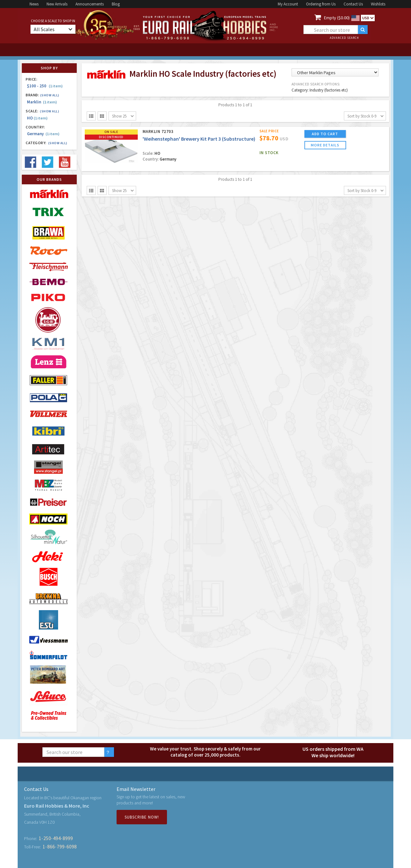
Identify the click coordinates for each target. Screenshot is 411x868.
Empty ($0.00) (337, 18)
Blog (116, 4)
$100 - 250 (45, 86)
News (34, 4)
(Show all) (50, 95)
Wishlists (378, 4)
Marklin (42, 102)
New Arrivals (57, 4)
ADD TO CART (325, 134)
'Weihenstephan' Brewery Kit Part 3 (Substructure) (199, 139)
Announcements (90, 4)
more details (325, 145)
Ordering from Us (321, 4)
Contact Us (353, 4)
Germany (43, 134)
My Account (288, 4)
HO (37, 118)
